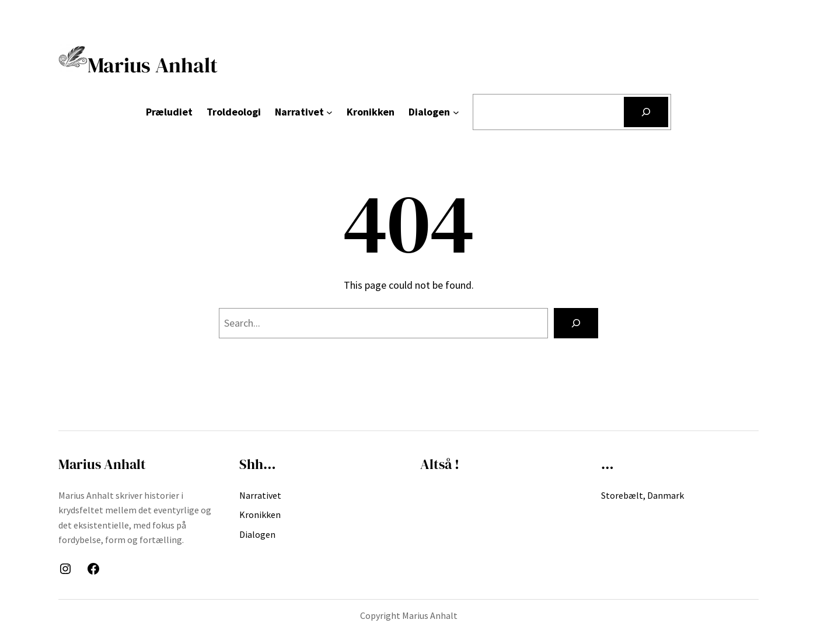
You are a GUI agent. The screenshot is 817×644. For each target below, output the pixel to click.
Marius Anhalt (138, 65)
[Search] (576, 323)
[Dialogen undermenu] (456, 112)
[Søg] (646, 112)
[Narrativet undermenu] (329, 112)
